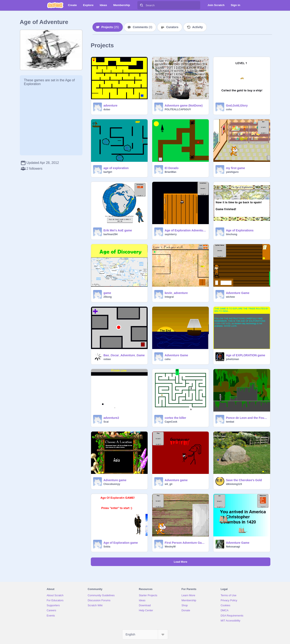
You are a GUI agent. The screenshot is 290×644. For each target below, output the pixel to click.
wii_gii (169, 484)
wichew (230, 297)
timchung (232, 234)
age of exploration (116, 168)
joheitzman (232, 359)
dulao (107, 109)
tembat (230, 422)
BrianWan (171, 172)
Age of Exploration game (121, 543)
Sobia (107, 547)
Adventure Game (238, 293)
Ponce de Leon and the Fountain (247, 418)
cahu (168, 359)
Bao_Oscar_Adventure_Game (124, 355)
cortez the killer (175, 418)
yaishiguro (232, 172)
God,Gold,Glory (237, 105)
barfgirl (108, 172)
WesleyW (170, 547)
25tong (108, 297)
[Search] (142, 5)
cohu (229, 109)
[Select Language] (145, 634)
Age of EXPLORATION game (246, 355)
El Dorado (172, 168)
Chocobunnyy (112, 484)
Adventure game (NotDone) (184, 105)
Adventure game (115, 480)
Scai (106, 422)
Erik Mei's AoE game (118, 230)
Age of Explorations (240, 230)
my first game (235, 168)
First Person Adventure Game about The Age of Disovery (186, 543)
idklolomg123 (234, 484)
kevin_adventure (176, 293)
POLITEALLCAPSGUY (178, 109)
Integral (169, 297)
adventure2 (111, 418)
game (107, 293)
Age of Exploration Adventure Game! (186, 230)
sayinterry (171, 234)
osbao (107, 359)
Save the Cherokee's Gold (244, 480)
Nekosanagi (233, 547)
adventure (111, 105)
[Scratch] (55, 5)
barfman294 (111, 234)
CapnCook (171, 422)
